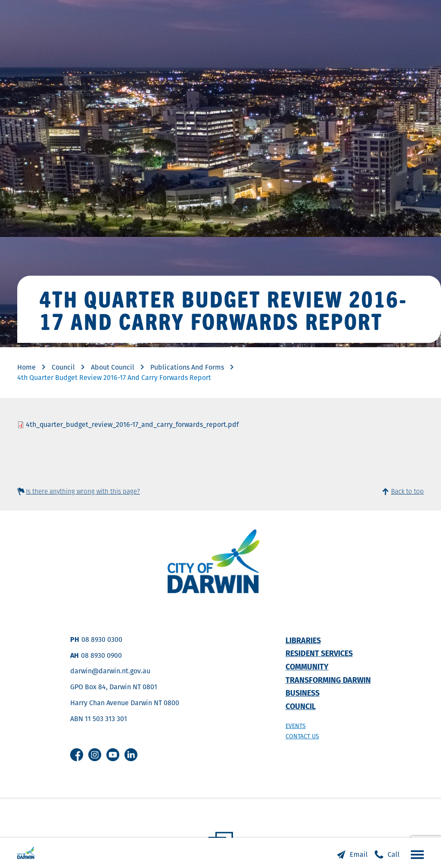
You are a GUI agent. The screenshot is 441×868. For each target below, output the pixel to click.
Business (303, 693)
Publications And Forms (187, 367)
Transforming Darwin (328, 680)
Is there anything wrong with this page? (83, 491)
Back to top (407, 491)
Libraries (303, 640)
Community (307, 667)
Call (394, 854)
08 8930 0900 (101, 655)
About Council (113, 367)
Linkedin (131, 755)
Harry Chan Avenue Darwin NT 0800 (125, 703)
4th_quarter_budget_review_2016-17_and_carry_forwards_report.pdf (132, 425)
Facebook (77, 755)
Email (359, 854)
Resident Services (319, 653)
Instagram (95, 755)
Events (296, 726)
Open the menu (415, 854)
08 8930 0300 (102, 639)
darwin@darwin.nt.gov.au (110, 671)
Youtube (113, 755)
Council (63, 367)
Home (26, 367)
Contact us (302, 736)
